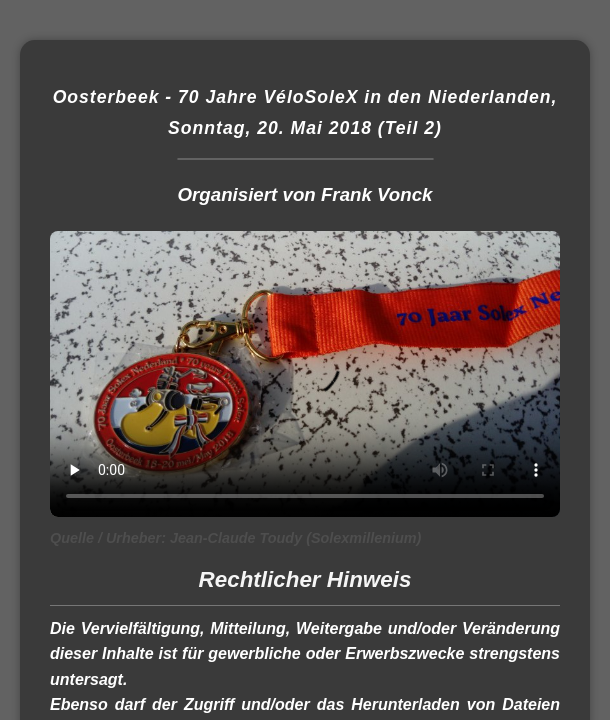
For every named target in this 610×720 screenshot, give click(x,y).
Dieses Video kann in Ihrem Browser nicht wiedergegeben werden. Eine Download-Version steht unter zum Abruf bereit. (305, 374)
